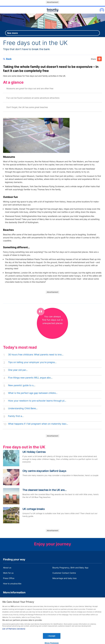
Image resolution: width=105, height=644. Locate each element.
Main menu (52, 14)
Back (7, 59)
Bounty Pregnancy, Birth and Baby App (70, 568)
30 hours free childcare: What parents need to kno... (36, 355)
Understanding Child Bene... (23, 408)
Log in (101, 8)
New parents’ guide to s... (22, 385)
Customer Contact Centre (64, 573)
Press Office (9, 578)
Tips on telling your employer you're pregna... (32, 362)
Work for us (8, 573)
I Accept (52, 638)
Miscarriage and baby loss (64, 578)
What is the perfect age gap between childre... (33, 393)
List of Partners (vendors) (14, 631)
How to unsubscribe (12, 584)
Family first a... (16, 416)
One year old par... (18, 370)
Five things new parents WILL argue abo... (30, 378)
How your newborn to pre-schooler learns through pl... (37, 401)
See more (12, 33)
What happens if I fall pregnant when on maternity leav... (38, 424)
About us (7, 568)
